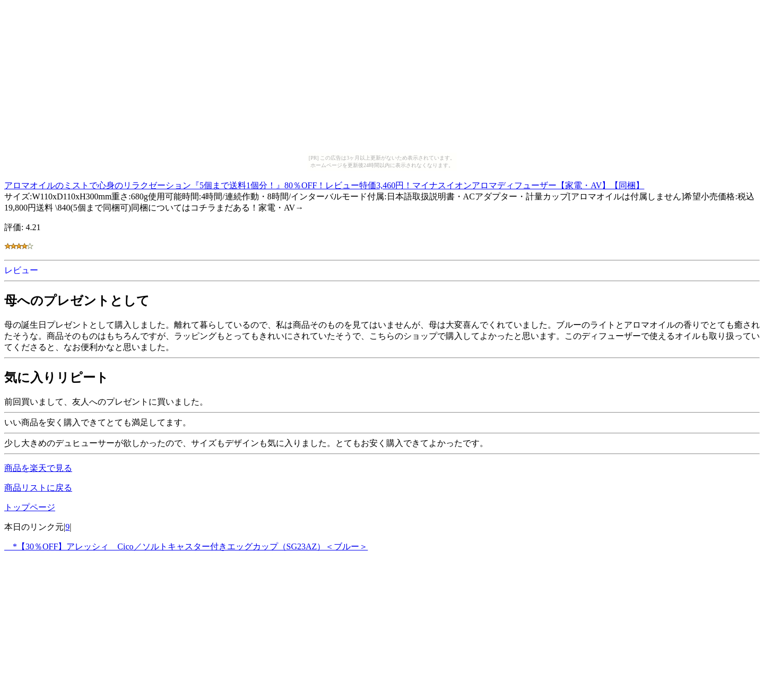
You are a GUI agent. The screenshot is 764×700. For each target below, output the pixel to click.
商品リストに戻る (38, 488)
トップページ (30, 507)
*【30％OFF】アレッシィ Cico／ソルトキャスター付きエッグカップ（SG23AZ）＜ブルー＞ (186, 546)
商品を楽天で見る (38, 468)
